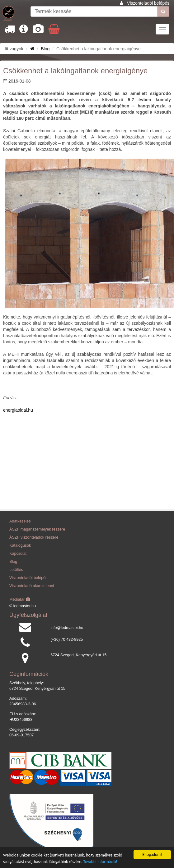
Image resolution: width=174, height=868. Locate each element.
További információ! (100, 862)
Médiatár (20, 599)
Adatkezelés (20, 521)
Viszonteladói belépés (148, 3)
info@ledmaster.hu (67, 628)
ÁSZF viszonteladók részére (34, 537)
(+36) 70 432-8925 (67, 640)
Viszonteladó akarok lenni (32, 586)
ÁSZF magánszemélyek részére (37, 529)
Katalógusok (20, 545)
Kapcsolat (18, 554)
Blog (45, 49)
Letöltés (16, 570)
